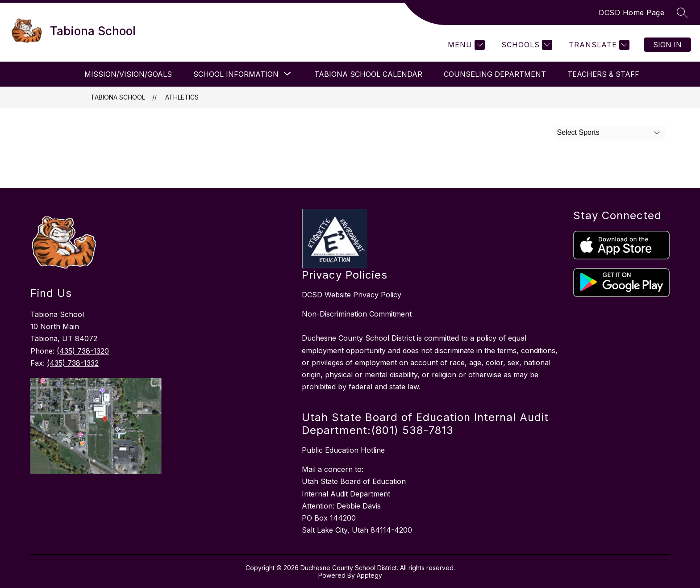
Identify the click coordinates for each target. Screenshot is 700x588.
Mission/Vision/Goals (128, 74)
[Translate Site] (598, 45)
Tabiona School (118, 97)
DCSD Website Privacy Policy (352, 295)
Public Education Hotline (343, 450)
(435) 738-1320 (83, 351)
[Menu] (465, 45)
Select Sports (578, 132)
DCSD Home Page (631, 13)
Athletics (182, 97)
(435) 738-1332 (73, 363)
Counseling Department (495, 74)
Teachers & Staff (603, 74)
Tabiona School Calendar (368, 74)
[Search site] (682, 13)
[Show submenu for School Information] (236, 74)
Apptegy (369, 575)
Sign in (667, 45)
